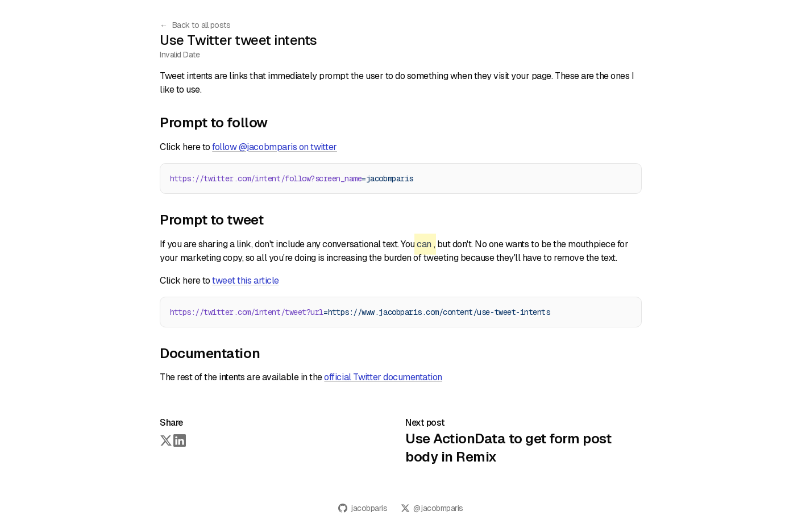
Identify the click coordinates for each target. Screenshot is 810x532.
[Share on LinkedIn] (179, 440)
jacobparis (363, 508)
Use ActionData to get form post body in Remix (508, 448)
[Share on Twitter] (165, 440)
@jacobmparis (432, 508)
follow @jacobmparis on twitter (275, 147)
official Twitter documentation (383, 377)
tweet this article (245, 280)
